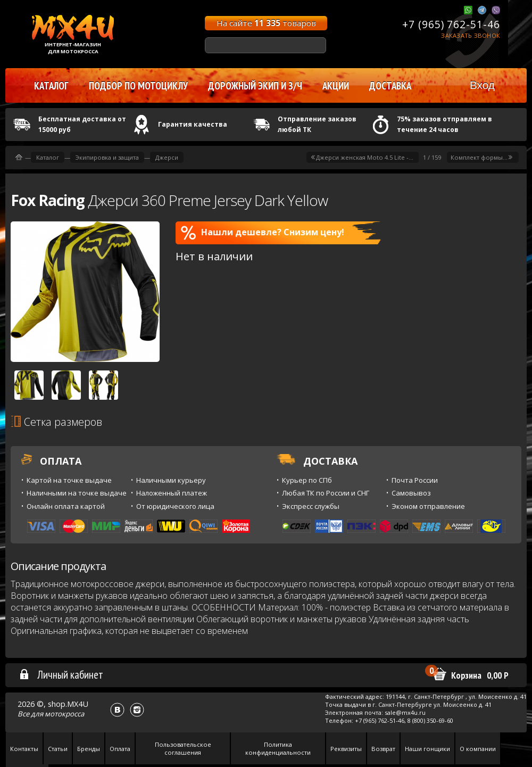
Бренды (89, 749)
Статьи (58, 749)
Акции (336, 86)
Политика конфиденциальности (278, 748)
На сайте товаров (266, 23)
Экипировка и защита (107, 157)
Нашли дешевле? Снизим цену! (263, 233)
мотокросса (64, 714)
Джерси (167, 157)
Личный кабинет (61, 674)
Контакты (24, 749)
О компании (478, 749)
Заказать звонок (471, 35)
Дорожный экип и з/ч (255, 86)
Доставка (390, 86)
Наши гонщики (427, 749)
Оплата (120, 749)
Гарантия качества (193, 124)
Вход (482, 85)
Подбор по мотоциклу (138, 86)
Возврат (383, 749)
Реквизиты (346, 749)
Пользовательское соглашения (183, 748)
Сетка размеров (56, 422)
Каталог (48, 157)
